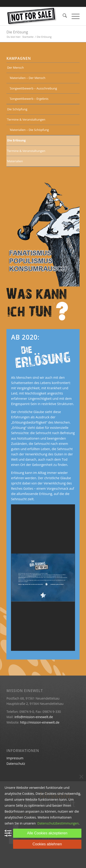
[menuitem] (62, 16)
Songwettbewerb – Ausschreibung (33, 88)
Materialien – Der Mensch (28, 78)
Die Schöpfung (17, 109)
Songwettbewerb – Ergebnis (29, 99)
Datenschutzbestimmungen (58, 823)
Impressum (15, 758)
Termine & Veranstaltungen (26, 119)
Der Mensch (15, 68)
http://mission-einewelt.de (40, 722)
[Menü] (73, 16)
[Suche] (62, 16)
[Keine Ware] (36, 16)
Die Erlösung (17, 32)
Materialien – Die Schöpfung (29, 130)
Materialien (15, 161)
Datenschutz (16, 764)
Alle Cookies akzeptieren (47, 833)
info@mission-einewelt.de (34, 717)
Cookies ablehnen (47, 844)
